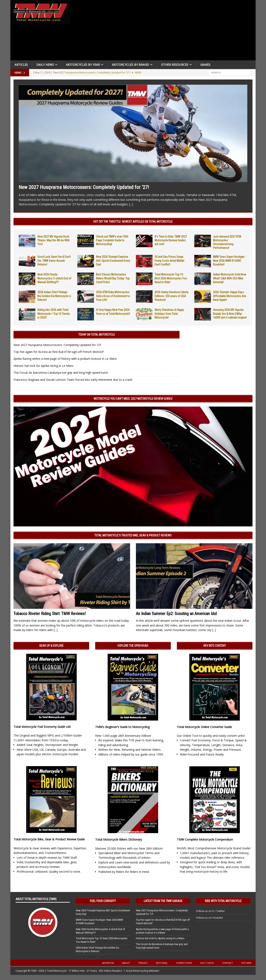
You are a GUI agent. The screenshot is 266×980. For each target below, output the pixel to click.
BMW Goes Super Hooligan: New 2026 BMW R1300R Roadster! (229, 261)
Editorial (162, 963)
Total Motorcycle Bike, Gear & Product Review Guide (49, 839)
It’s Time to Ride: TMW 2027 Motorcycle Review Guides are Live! (171, 240)
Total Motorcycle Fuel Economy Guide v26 (42, 727)
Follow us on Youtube (210, 918)
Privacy (143, 963)
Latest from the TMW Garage (163, 901)
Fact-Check (207, 963)
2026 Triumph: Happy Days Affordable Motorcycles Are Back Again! (230, 296)
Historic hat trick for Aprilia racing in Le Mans (44, 366)
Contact (228, 963)
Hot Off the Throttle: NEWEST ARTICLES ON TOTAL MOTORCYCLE (133, 222)
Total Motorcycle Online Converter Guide (204, 727)
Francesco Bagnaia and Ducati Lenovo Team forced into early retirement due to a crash (73, 380)
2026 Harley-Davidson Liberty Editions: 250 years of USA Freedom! (172, 296)
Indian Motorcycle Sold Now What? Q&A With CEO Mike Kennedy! (230, 278)
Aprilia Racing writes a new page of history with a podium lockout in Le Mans (65, 359)
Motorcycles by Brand (130, 65)
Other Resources (175, 65)
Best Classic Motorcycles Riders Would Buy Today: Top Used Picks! (113, 278)
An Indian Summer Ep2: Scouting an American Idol (176, 614)
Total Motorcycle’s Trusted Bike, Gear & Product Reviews (133, 535)
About (126, 963)
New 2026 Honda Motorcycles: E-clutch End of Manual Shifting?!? (54, 278)
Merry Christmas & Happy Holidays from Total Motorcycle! (169, 314)
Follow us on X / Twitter (211, 911)
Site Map (246, 963)
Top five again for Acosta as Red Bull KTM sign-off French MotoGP (59, 352)
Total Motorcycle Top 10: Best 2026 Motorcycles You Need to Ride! (171, 278)
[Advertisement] (165, 31)
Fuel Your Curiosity (103, 901)
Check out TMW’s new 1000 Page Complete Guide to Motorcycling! (112, 240)
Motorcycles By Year (83, 65)
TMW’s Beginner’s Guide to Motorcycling (122, 727)
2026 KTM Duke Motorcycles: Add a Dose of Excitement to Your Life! (113, 296)
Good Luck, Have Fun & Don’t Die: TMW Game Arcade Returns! (54, 261)
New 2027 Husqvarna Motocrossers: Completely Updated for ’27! (84, 187)
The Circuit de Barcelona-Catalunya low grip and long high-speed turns (61, 373)
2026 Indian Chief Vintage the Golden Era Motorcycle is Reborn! (54, 296)
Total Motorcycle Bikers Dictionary (119, 839)
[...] (131, 204)
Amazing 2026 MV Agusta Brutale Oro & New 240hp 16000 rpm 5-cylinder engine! (230, 314)
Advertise (108, 963)
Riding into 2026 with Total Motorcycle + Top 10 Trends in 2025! (54, 314)
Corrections (184, 963)
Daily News (45, 65)
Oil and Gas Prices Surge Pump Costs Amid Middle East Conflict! (169, 261)
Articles (21, 65)
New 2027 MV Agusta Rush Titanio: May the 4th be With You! (54, 240)
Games (205, 65)
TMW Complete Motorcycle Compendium (205, 839)
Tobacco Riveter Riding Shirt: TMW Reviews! (50, 614)
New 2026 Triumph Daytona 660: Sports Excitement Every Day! (113, 261)
